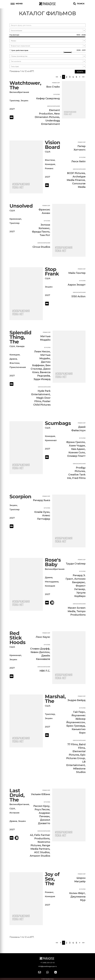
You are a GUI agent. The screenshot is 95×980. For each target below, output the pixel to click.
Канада (20, 346)
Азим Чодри (77, 446)
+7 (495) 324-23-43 (47, 963)
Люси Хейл (78, 161)
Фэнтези (50, 160)
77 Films (73, 744)
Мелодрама (52, 582)
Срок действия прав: (47, 50)
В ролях (57, 94)
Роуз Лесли (42, 809)
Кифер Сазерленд (48, 98)
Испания (14, 813)
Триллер (14, 101)
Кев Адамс (78, 449)
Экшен (24, 101)
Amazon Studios (40, 856)
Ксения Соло (77, 453)
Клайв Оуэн (42, 512)
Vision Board (52, 145)
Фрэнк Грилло (76, 442)
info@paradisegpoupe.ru (47, 966)
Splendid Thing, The (20, 337)
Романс (49, 168)
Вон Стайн (53, 87)
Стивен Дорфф (40, 649)
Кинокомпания (53, 106)
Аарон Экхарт (77, 285)
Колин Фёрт (77, 893)
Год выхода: (47, 35)
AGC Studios (42, 852)
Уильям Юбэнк (41, 794)
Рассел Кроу (41, 806)
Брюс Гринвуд (76, 726)
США (48, 152)
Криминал (15, 219)
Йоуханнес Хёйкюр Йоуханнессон (76, 719)
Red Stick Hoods (17, 638)
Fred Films (79, 478)
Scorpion (20, 497)
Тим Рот (45, 235)
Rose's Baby (53, 562)
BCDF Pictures (76, 173)
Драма (13, 359)
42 (31, 835)
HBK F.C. (45, 671)
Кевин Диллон (40, 652)
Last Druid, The (17, 795)
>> (83, 77)
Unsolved (21, 206)
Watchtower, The (25, 85)
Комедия (50, 164)
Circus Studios (41, 247)
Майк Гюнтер (77, 273)
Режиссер (56, 83)
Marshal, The (55, 699)
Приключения (18, 367)
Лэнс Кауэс (43, 637)
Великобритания (19, 92)
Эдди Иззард (42, 379)
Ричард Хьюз (42, 500)
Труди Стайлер (76, 564)
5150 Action (78, 296)
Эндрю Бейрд (77, 700)
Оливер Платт (76, 456)
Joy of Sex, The (52, 879)
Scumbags (58, 423)
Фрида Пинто (41, 232)
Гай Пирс (79, 712)
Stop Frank (52, 272)
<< (57, 77)
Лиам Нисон (42, 352)
